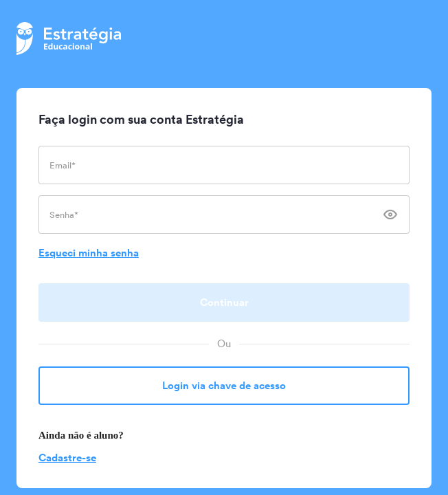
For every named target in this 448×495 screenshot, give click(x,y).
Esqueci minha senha (89, 253)
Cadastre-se (67, 458)
